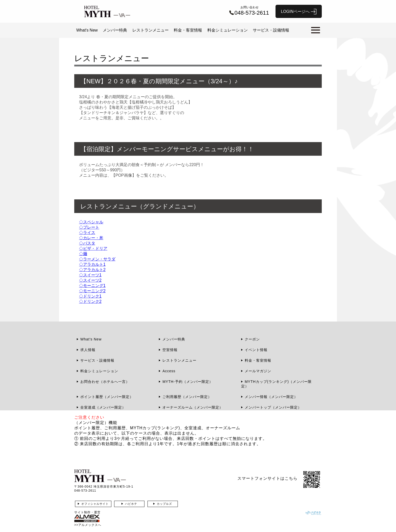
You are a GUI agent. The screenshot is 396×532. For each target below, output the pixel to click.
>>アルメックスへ (88, 525)
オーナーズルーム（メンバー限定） (193, 407)
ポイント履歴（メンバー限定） (107, 397)
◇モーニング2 (92, 291)
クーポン (252, 339)
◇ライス (87, 233)
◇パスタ (87, 243)
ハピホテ (131, 504)
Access (169, 371)
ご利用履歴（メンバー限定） (187, 397)
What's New (87, 30)
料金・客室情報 (188, 30)
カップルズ (164, 504)
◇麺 (83, 254)
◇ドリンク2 (90, 301)
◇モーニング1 (92, 286)
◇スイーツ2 (90, 280)
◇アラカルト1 (92, 264)
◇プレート (89, 227)
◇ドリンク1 (90, 296)
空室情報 (170, 350)
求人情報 (88, 350)
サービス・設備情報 (271, 30)
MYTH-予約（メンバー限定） (188, 382)
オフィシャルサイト (95, 504)
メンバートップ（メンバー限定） (273, 407)
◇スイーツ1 (90, 275)
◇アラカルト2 (92, 270)
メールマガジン (258, 371)
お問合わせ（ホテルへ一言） (105, 382)
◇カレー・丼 (91, 238)
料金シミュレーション (228, 30)
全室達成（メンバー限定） (103, 407)
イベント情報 (256, 350)
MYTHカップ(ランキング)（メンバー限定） (276, 384)
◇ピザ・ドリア (93, 248)
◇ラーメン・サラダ (97, 259)
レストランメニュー (151, 30)
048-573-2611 (85, 491)
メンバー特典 (115, 30)
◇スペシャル (91, 222)
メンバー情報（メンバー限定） (271, 397)
